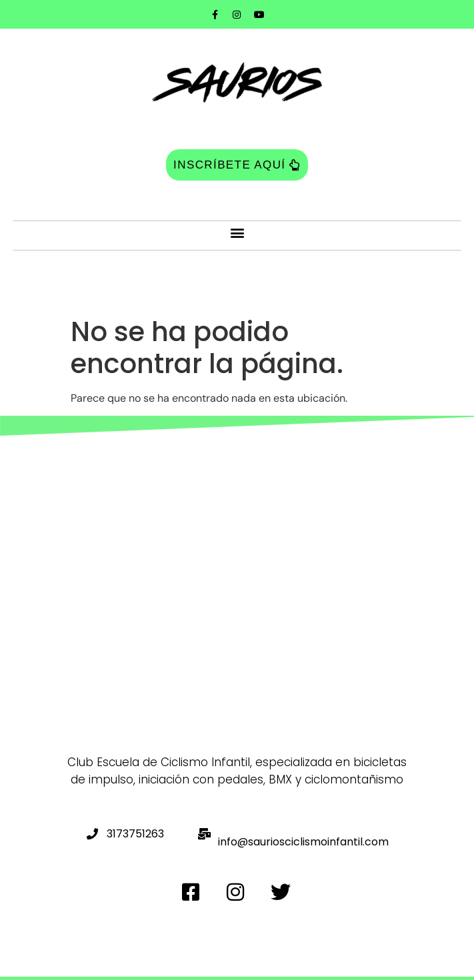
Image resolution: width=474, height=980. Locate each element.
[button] (237, 232)
